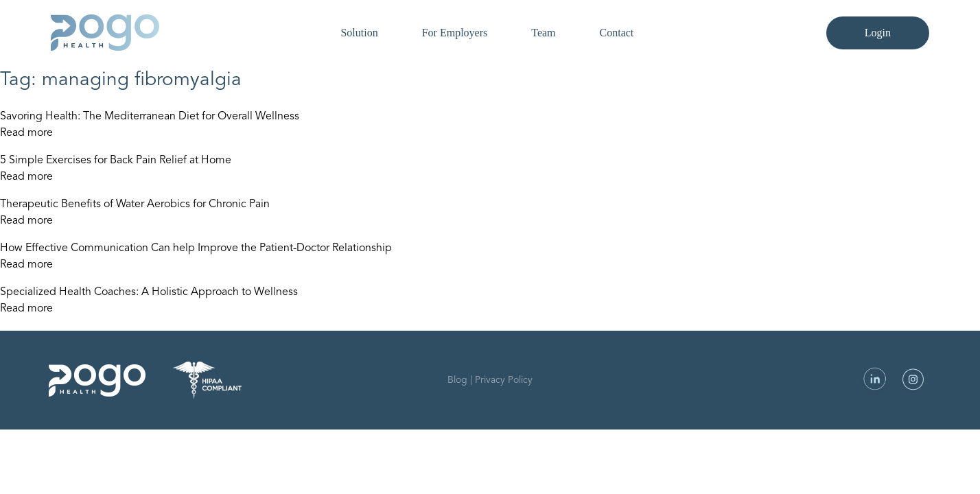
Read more (26, 133)
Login (878, 33)
